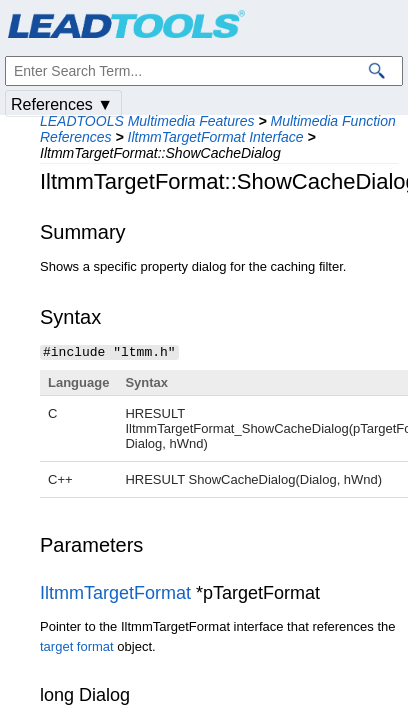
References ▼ (62, 104)
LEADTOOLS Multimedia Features (147, 121)
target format (77, 645)
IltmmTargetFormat (115, 592)
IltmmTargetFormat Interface (216, 137)
